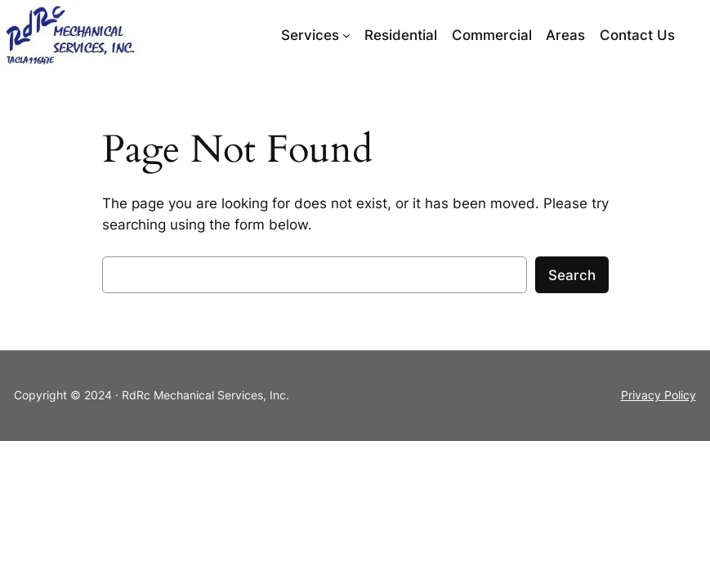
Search (572, 275)
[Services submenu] (346, 35)
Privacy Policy (659, 395)
